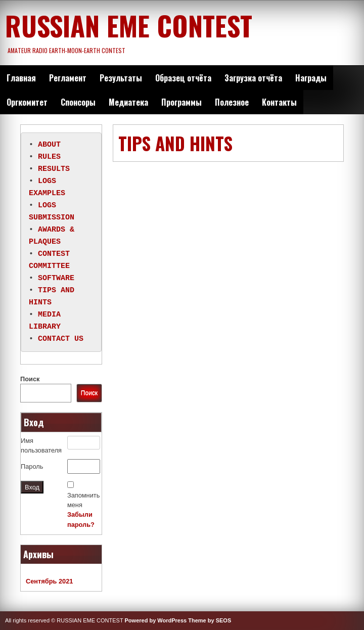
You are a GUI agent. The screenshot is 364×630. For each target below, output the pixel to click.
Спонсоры (78, 102)
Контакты (279, 102)
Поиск (30, 379)
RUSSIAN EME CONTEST (129, 25)
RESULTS (54, 169)
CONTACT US (61, 339)
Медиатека (128, 102)
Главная (21, 78)
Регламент (68, 78)
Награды (311, 78)
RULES (49, 157)
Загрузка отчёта (253, 78)
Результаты (121, 78)
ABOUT (49, 145)
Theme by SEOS (210, 620)
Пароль (32, 466)
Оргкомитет (27, 102)
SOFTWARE (56, 279)
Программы (181, 102)
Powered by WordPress (156, 620)
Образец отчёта (183, 78)
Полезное (232, 102)
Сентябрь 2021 (49, 581)
